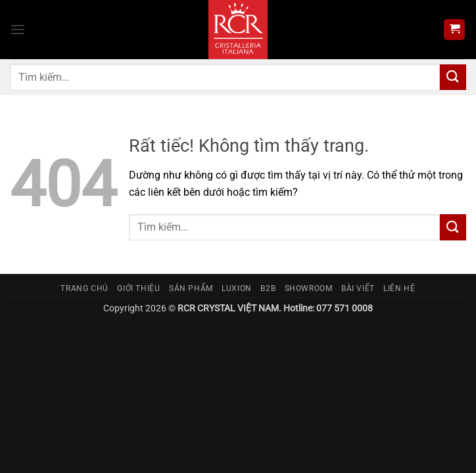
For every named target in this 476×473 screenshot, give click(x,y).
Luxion (237, 288)
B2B (268, 288)
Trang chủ (84, 288)
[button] (18, 29)
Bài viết (358, 288)
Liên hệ (399, 288)
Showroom (309, 288)
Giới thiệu (138, 288)
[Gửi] (453, 77)
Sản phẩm (191, 288)
